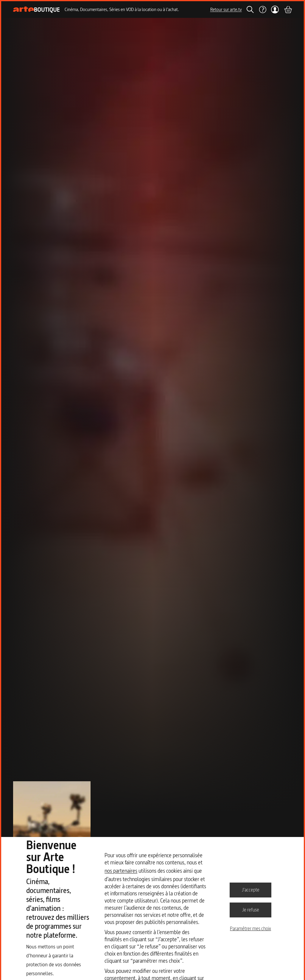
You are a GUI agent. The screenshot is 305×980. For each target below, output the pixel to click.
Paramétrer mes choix (250, 928)
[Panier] (288, 10)
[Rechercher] (250, 10)
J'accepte (251, 890)
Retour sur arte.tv (226, 9)
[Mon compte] (275, 10)
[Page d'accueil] (36, 10)
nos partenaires (121, 871)
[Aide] (262, 10)
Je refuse (251, 910)
